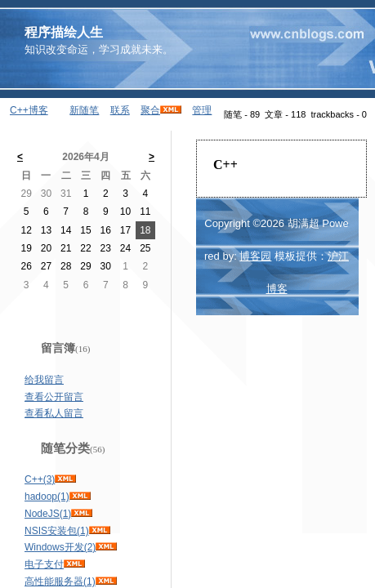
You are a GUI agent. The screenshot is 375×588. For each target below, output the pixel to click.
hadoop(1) (47, 497)
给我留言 (44, 380)
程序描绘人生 (64, 32)
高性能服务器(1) (60, 581)
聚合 (150, 110)
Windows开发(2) (60, 547)
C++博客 (29, 110)
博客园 (255, 256)
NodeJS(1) (48, 514)
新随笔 (84, 110)
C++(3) (40, 479)
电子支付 (44, 564)
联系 (120, 110)
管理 (202, 110)
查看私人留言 (54, 413)
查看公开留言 (54, 397)
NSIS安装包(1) (57, 531)
